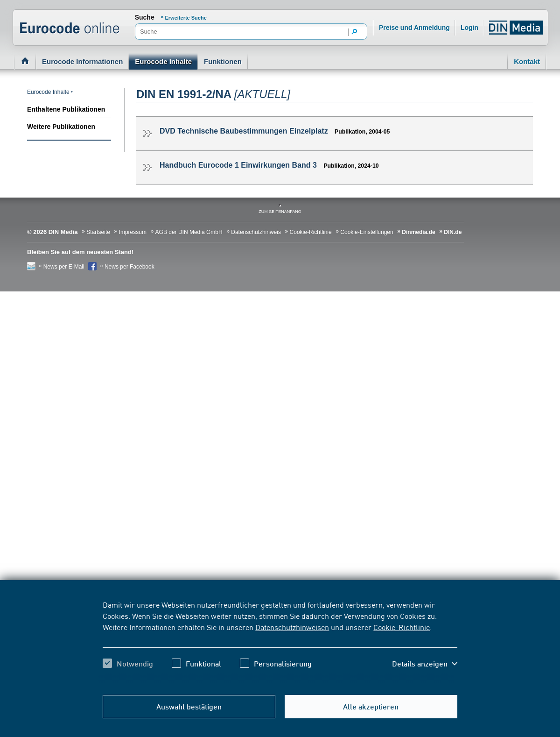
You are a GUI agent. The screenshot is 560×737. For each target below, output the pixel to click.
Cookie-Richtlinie (402, 627)
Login (469, 28)
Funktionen (223, 61)
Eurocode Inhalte (163, 61)
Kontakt (527, 61)
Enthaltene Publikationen (66, 109)
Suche (145, 17)
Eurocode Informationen (82, 61)
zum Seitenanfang (280, 212)
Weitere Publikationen (61, 127)
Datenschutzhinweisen (292, 627)
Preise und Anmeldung (414, 28)
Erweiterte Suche (186, 18)
